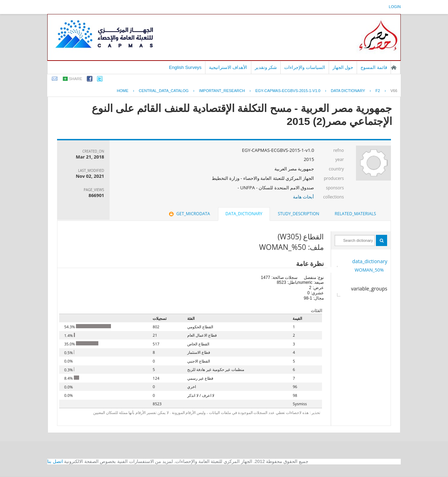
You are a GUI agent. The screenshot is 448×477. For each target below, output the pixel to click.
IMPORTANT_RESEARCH (222, 91)
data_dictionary (370, 261)
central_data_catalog (164, 91)
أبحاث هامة (303, 197)
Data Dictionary (348, 91)
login (395, 7)
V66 (394, 91)
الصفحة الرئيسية (394, 68)
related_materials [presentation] (355, 214)
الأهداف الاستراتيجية (228, 67)
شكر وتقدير (266, 67)
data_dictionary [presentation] (244, 214)
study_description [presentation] (299, 214)
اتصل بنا (55, 461)
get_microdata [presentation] (189, 214)
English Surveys (185, 67)
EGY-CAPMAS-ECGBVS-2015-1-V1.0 (288, 91)
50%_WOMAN (369, 270)
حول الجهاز (343, 67)
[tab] (355, 214)
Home (123, 91)
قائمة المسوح (374, 67)
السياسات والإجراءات (305, 67)
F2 (378, 91)
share (76, 79)
